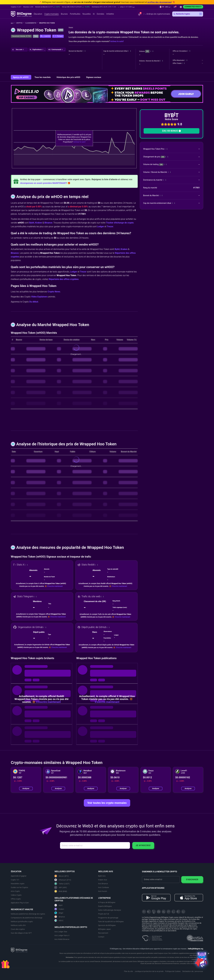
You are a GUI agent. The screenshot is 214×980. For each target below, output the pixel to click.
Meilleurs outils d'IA (18, 925)
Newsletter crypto (18, 884)
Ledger (101, 227)
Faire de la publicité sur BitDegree (111, 922)
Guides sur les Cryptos (19, 887)
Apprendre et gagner (19, 876)
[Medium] (169, 912)
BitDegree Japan (104, 929)
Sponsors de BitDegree (107, 925)
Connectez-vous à (193, 7)
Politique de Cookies (173, 971)
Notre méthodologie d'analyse (110, 910)
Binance (48, 223)
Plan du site (128, 971)
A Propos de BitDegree (107, 902)
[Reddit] (178, 912)
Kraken (39, 223)
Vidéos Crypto (16, 895)
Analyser (26, 788)
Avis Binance (103, 884)
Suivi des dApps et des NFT (21, 933)
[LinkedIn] (164, 912)
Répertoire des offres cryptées (64, 279)
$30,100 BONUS (171, 131)
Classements (32, 23)
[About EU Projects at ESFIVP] (152, 937)
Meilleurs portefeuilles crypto (22, 922)
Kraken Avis (103, 880)
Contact (101, 937)
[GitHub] (183, 912)
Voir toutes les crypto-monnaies (107, 803)
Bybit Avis (102, 876)
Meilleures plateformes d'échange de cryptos (28, 914)
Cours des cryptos (18, 929)
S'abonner (192, 879)
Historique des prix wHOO (69, 77)
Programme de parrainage (108, 918)
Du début (34, 302)
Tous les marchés (43, 77)
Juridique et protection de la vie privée (149, 971)
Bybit (32, 223)
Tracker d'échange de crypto (120, 223)
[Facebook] (159, 912)
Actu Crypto (15, 891)
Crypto (20, 23)
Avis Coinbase (104, 887)
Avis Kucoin (103, 891)
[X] (144, 912)
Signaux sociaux (94, 77)
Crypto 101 (15, 880)
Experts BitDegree (105, 906)
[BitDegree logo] (19, 950)
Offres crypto (16, 899)
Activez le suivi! (117, 41)
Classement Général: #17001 (21, 36)
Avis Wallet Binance (62, 939)
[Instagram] (173, 912)
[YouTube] (154, 912)
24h (147, 51)
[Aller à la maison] (13, 23)
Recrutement (103, 933)
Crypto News (54, 292)
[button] (126, 7)
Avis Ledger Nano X (62, 935)
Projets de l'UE (104, 914)
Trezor (110, 227)
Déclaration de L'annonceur (193, 971)
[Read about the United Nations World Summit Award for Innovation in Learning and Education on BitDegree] (195, 937)
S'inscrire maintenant (55, 586)
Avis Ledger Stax (61, 932)
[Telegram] (149, 912)
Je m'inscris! (143, 845)
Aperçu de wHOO (21, 77)
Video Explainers (39, 297)
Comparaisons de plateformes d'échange (27, 918)
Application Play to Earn (20, 903)
